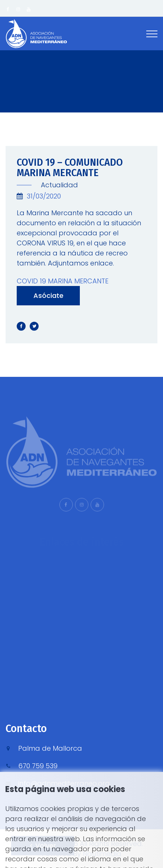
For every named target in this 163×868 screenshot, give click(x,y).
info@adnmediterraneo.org (64, 783)
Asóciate (48, 295)
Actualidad (58, 185)
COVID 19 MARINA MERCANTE (63, 281)
